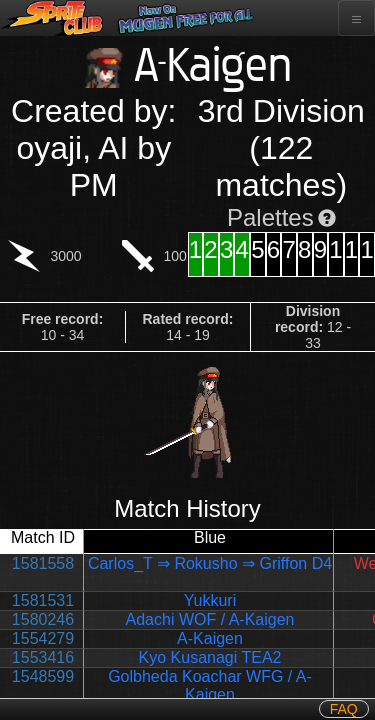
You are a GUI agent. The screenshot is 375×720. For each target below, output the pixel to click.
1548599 (43, 676)
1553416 (43, 657)
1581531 (43, 600)
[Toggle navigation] (356, 18)
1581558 (43, 563)
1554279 (43, 638)
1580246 (43, 619)
